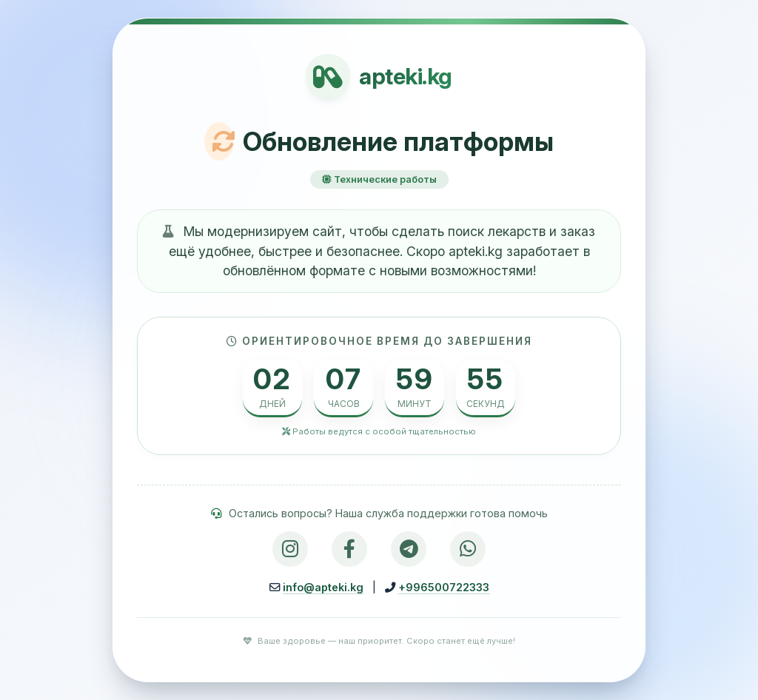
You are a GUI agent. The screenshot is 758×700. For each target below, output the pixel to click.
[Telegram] (409, 549)
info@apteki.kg (323, 587)
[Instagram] (290, 549)
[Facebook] (349, 549)
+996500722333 (444, 587)
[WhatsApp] (468, 549)
